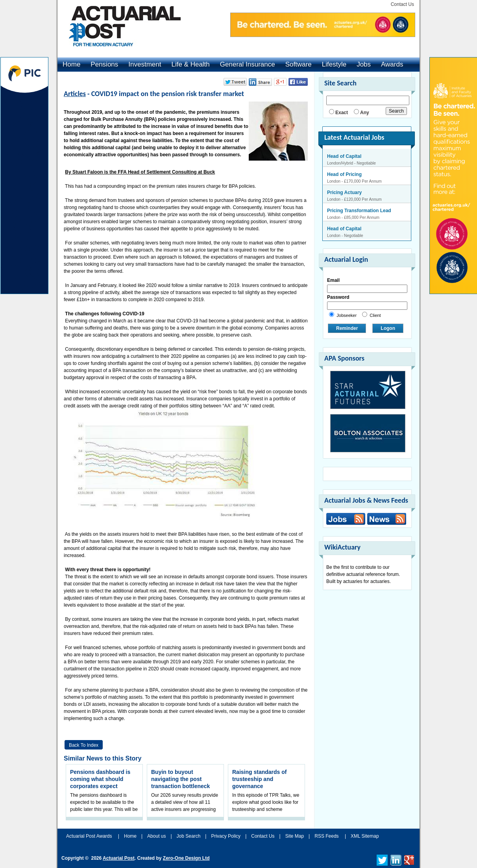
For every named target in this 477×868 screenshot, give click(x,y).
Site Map (295, 836)
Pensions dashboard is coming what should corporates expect (100, 779)
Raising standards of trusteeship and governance (259, 779)
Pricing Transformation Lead (359, 211)
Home (71, 64)
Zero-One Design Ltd (186, 858)
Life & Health (190, 64)
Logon (388, 328)
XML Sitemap (365, 836)
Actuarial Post (119, 858)
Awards (392, 64)
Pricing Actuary (344, 192)
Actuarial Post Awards (90, 836)
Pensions (104, 64)
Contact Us (402, 4)
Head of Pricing (344, 174)
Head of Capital (344, 156)
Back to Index (84, 745)
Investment (145, 64)
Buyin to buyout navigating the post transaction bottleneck (180, 779)
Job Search (189, 836)
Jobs (364, 64)
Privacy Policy (226, 836)
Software (299, 64)
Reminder (347, 328)
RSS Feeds (326, 836)
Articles (75, 94)
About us (156, 836)
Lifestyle (334, 64)
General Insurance (248, 64)
